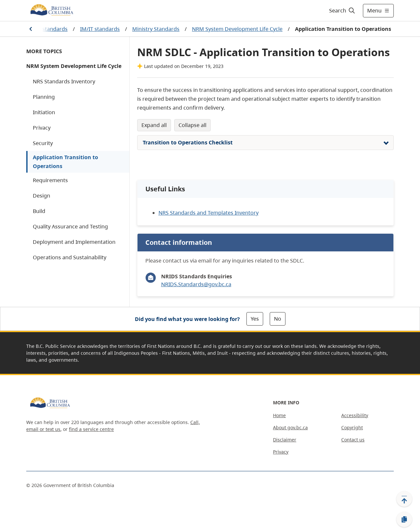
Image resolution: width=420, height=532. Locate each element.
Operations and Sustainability (70, 257)
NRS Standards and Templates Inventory (209, 213)
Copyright (352, 427)
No (278, 319)
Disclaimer (285, 440)
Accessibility (355, 415)
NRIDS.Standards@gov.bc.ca (196, 284)
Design (42, 196)
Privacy (42, 128)
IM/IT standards (100, 29)
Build (39, 211)
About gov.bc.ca (290, 427)
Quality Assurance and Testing (70, 226)
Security (43, 143)
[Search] (342, 11)
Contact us (353, 440)
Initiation (44, 112)
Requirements (50, 180)
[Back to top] (404, 499)
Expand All (154, 125)
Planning (44, 97)
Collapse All (192, 125)
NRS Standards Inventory (64, 81)
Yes (255, 319)
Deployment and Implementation (74, 242)
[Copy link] (404, 520)
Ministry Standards (156, 29)
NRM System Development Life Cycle (237, 29)
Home (279, 415)
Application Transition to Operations (65, 162)
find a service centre (91, 429)
